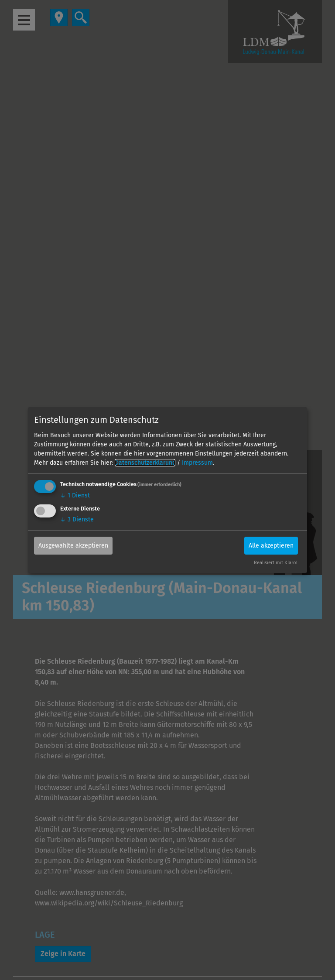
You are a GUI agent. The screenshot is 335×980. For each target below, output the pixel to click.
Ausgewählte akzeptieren (73, 545)
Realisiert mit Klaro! (276, 563)
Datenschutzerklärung (145, 463)
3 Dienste (77, 519)
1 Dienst (75, 495)
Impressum (197, 463)
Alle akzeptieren (271, 545)
